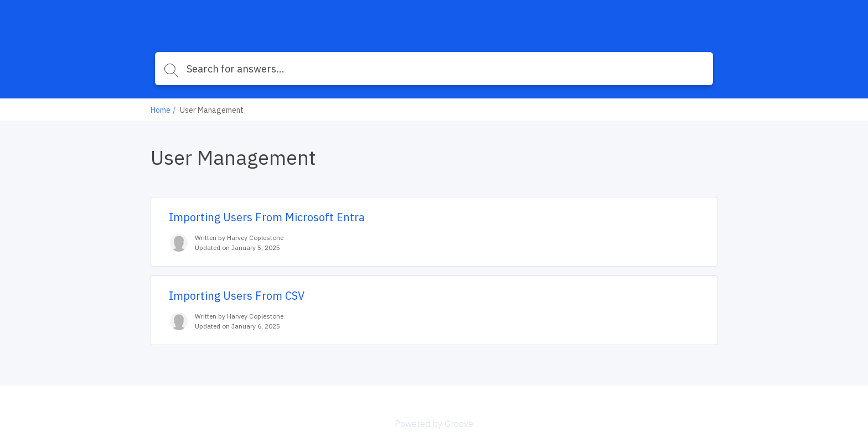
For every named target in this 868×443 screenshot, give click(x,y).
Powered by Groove (434, 424)
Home (161, 110)
